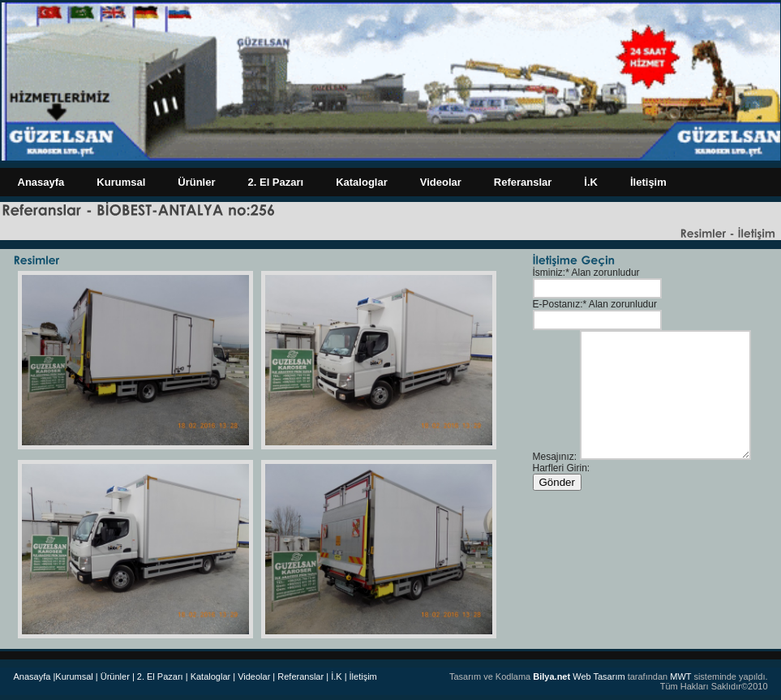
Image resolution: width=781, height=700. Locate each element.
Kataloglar (362, 182)
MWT (680, 676)
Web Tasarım (579, 676)
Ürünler (196, 182)
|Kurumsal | (75, 676)
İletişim (648, 182)
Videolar (441, 182)
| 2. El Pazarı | (160, 676)
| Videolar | (254, 676)
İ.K (591, 182)
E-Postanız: (558, 304)
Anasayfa (41, 182)
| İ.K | (336, 676)
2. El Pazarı (276, 182)
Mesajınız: (555, 457)
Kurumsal (121, 182)
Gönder (557, 482)
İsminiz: (549, 273)
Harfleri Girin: (562, 468)
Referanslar (523, 182)
